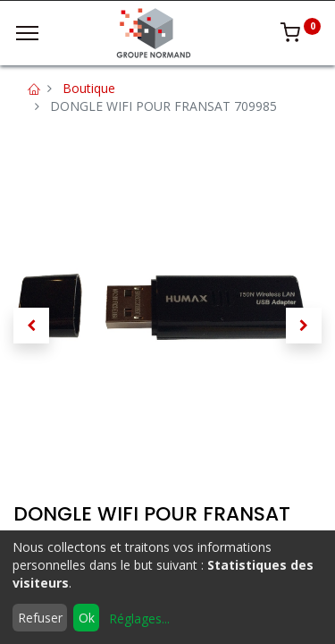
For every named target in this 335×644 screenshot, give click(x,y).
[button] (31, 326)
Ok (87, 618)
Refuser (40, 618)
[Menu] (27, 33)
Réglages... (139, 619)
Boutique (89, 88)
